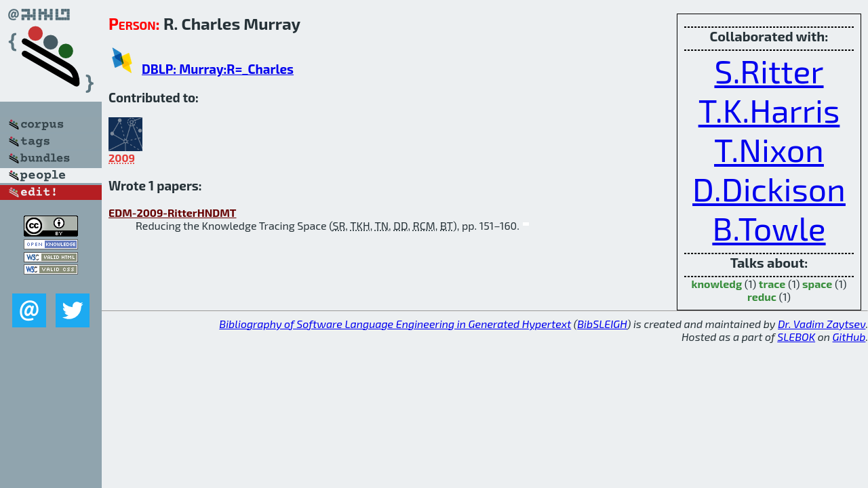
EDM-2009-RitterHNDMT (173, 212)
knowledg (717, 284)
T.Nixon (769, 149)
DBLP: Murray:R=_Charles (218, 69)
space (817, 284)
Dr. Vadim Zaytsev (822, 324)
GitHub (849, 337)
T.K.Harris (769, 110)
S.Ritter (769, 70)
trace (772, 284)
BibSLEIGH (602, 324)
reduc (762, 297)
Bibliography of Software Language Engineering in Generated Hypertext (395, 324)
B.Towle (769, 228)
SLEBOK (796, 337)
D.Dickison (769, 188)
